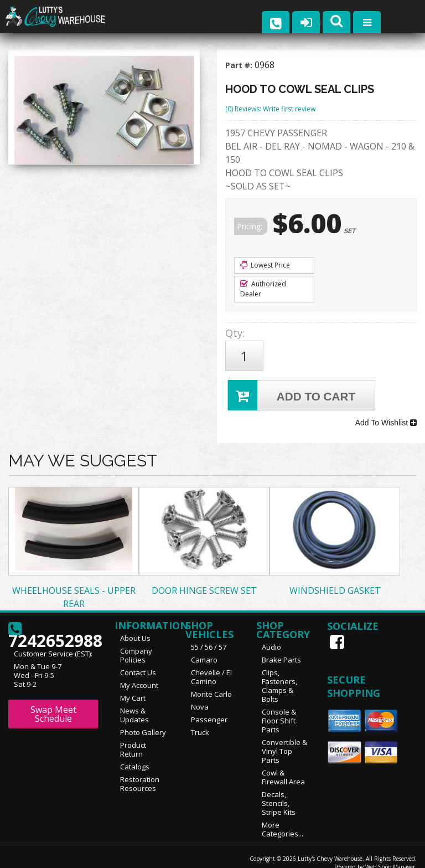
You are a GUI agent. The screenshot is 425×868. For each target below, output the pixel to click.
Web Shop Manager (390, 855)
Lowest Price (265, 265)
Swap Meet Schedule (53, 702)
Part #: (240, 65)
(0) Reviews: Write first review (270, 109)
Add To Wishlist (386, 414)
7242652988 (53, 622)
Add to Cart (293, 389)
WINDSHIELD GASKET (335, 579)
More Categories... (283, 818)
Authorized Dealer (263, 289)
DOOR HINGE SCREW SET (204, 579)
